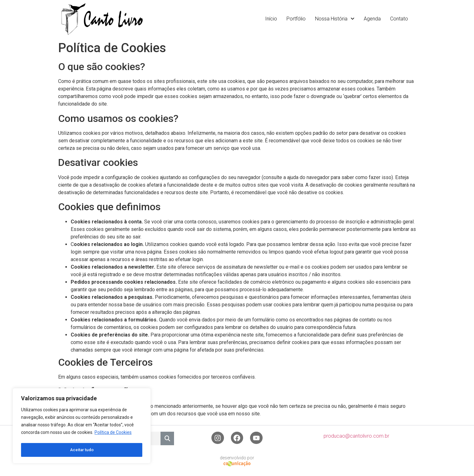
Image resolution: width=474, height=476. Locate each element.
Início (271, 19)
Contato (399, 19)
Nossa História (335, 19)
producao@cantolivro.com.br (356, 436)
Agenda (372, 19)
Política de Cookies (113, 434)
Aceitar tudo (82, 450)
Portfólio (296, 19)
